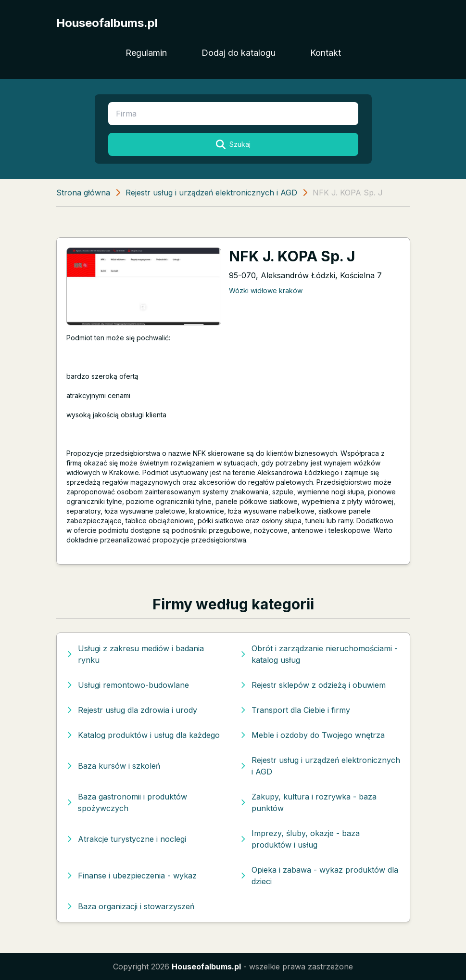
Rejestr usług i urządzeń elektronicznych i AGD (211, 193)
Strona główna (83, 193)
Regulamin (146, 53)
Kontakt (326, 53)
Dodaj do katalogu (239, 53)
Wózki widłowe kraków (266, 290)
